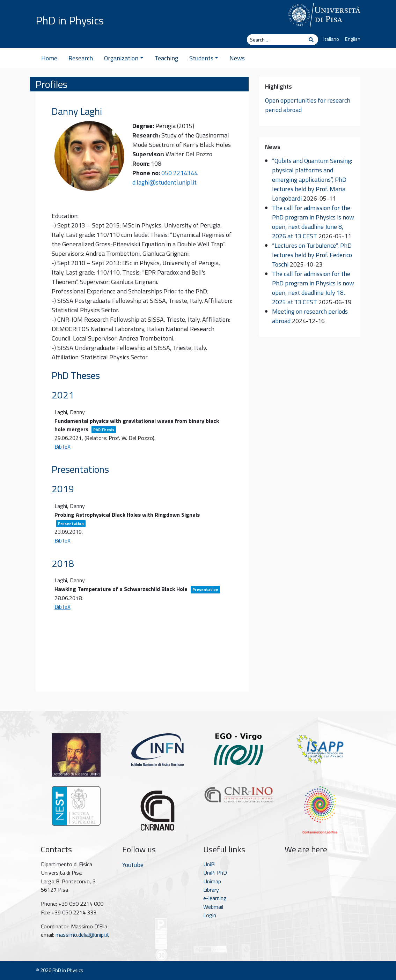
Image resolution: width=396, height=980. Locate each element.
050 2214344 (179, 173)
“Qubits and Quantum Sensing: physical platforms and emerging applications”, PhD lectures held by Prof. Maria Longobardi (312, 179)
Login (210, 915)
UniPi (209, 864)
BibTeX (63, 447)
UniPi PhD (215, 873)
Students (204, 58)
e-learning (215, 898)
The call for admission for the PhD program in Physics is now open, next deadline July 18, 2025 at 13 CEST (313, 288)
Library (211, 890)
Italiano (331, 39)
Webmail (213, 907)
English (353, 39)
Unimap (212, 881)
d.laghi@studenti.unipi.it (164, 182)
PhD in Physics (70, 20)
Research (81, 58)
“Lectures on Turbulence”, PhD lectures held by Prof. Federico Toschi (312, 255)
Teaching (166, 58)
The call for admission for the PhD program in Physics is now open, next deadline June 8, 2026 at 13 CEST (313, 222)
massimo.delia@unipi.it (82, 935)
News (237, 58)
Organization (124, 58)
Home (49, 58)
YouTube (133, 865)
